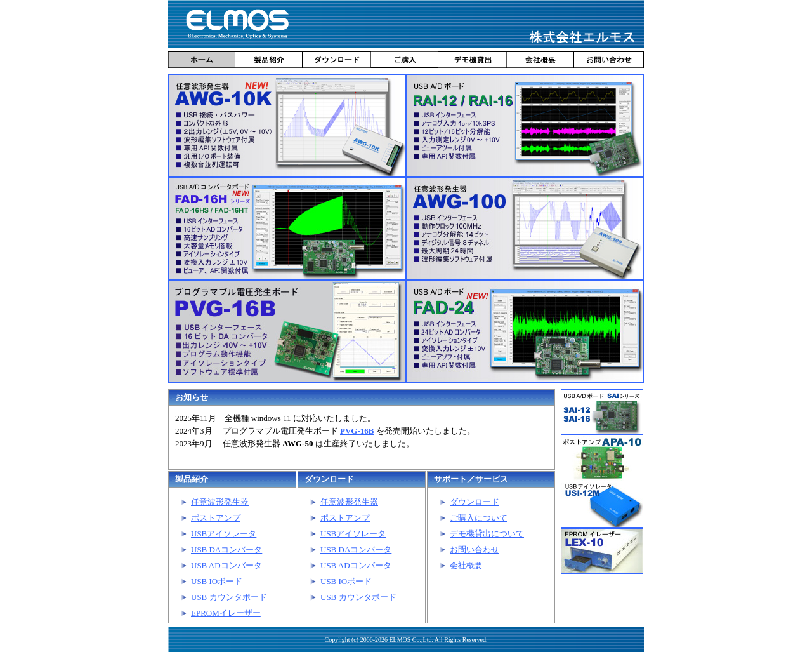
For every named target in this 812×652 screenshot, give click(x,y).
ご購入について (479, 518)
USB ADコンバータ (226, 565)
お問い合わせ (475, 549)
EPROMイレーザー (226, 613)
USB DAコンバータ (226, 549)
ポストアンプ (216, 518)
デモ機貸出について (487, 534)
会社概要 (466, 565)
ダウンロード (475, 502)
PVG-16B (357, 431)
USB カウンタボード (229, 597)
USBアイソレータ (224, 534)
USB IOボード (217, 581)
